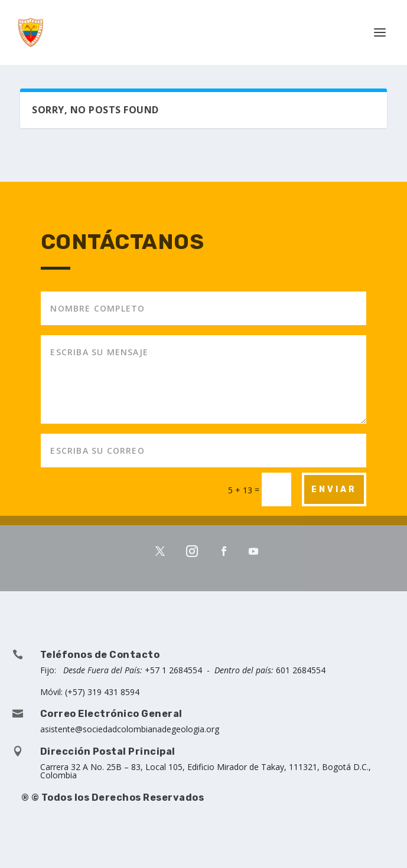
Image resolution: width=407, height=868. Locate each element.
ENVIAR (334, 489)
